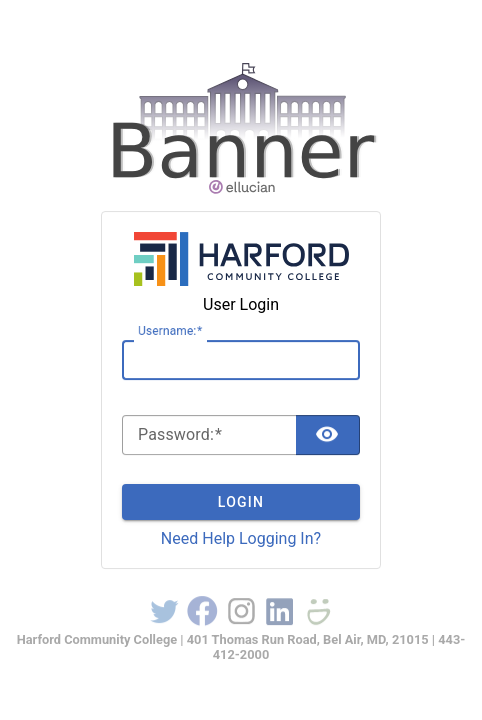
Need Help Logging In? (241, 538)
